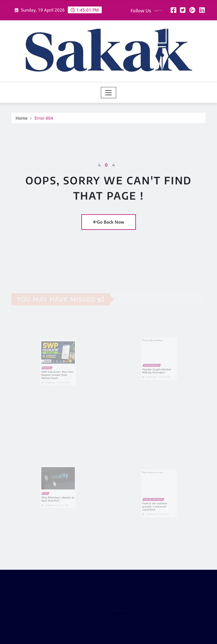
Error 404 (44, 119)
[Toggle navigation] (109, 93)
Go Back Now (109, 222)
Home (22, 119)
